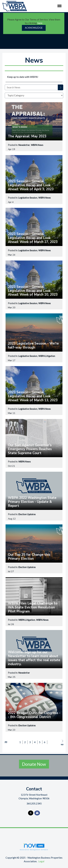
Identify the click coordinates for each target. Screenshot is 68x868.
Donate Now (34, 764)
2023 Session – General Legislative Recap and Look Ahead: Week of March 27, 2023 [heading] (33, 238)
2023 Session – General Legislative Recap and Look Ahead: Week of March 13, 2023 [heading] (33, 396)
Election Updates (27, 514)
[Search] (61, 87)
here (40, 23)
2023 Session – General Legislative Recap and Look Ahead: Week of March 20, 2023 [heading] (33, 291)
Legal (41, 861)
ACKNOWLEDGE (34, 28)
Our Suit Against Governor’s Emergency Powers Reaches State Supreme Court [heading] (30, 449)
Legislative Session (28, 198)
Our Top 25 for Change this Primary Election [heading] (29, 557)
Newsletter (24, 145)
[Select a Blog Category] (34, 95)
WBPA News (37, 145)
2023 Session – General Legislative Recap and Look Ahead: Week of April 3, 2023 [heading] (31, 185)
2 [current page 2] (25, 742)
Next (62, 742)
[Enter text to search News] (31, 87)
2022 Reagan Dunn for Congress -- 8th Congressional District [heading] (34, 715)
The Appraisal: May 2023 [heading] (27, 136)
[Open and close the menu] (46, 6)
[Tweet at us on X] (31, 813)
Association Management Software (34, 847)
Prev (6, 742)
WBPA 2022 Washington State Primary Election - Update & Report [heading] (32, 502)
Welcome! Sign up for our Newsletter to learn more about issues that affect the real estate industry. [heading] (34, 658)
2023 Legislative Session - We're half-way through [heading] (33, 346)
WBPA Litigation (47, 356)
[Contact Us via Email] (37, 813)
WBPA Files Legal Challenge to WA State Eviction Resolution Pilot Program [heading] (33, 607)
